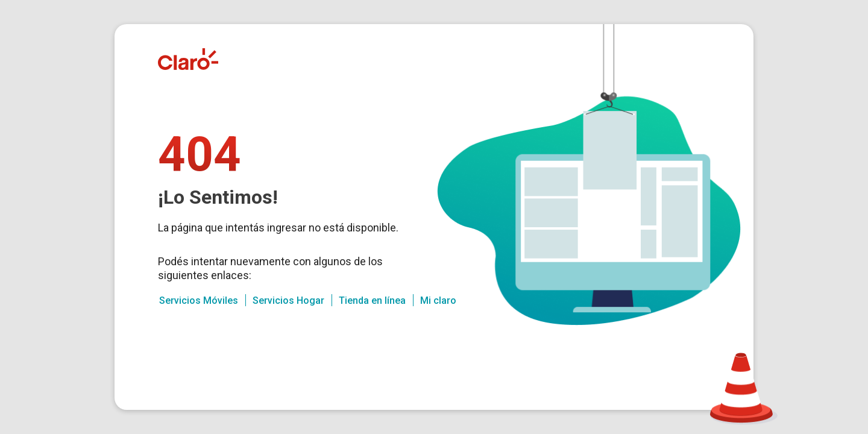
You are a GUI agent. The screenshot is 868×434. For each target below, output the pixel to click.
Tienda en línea (372, 300)
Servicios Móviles (199, 300)
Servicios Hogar (288, 300)
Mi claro (438, 300)
